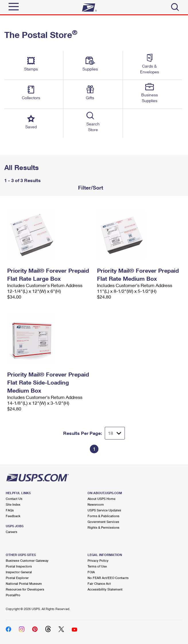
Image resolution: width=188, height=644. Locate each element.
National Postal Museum (24, 583)
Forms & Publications (103, 516)
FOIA (91, 572)
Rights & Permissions (103, 527)
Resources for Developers (25, 589)
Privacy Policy (98, 560)
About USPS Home (101, 499)
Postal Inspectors (19, 566)
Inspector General (19, 572)
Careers (11, 532)
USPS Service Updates (104, 510)
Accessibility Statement (105, 589)
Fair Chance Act (99, 583)
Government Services (103, 522)
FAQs (10, 510)
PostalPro (13, 595)
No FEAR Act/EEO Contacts (108, 578)
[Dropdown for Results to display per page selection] (115, 433)
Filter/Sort (90, 188)
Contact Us (14, 499)
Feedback (13, 516)
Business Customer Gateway (27, 560)
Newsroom (96, 504)
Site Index (13, 504)
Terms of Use (97, 566)
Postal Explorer (17, 578)
